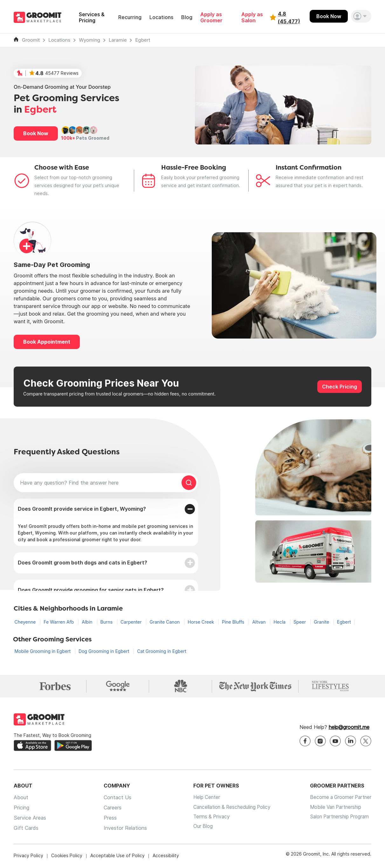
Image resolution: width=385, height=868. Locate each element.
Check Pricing (340, 387)
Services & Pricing (92, 17)
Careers (110, 809)
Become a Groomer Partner (339, 799)
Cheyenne (26, 622)
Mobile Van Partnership (334, 809)
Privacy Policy (28, 857)
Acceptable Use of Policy (117, 857)
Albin (88, 622)
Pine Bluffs (234, 622)
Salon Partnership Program (338, 819)
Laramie (118, 40)
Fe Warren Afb (59, 622)
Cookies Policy (67, 857)
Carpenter (132, 622)
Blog (187, 17)
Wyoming (89, 40)
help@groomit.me (349, 728)
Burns (107, 622)
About (21, 799)
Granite (322, 622)
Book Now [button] (36, 133)
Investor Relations (122, 829)
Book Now (329, 16)
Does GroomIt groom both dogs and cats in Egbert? (82, 563)
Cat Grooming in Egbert (162, 651)
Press (107, 819)
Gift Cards (26, 829)
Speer (300, 622)
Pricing (21, 809)
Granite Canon (165, 622)
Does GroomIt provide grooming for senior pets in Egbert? (91, 590)
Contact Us (115, 799)
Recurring (130, 17)
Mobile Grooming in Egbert (43, 651)
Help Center (202, 799)
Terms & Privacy (207, 819)
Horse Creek (201, 622)
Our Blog (198, 829)
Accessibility (166, 857)
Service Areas (30, 819)
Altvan (259, 622)
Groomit (31, 40)
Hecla (280, 622)
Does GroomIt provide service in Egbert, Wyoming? (82, 509)
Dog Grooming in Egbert (104, 651)
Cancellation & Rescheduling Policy (229, 809)
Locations (161, 17)
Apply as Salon (252, 17)
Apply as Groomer (211, 17)
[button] (361, 16)
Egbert (143, 40)
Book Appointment (47, 342)
